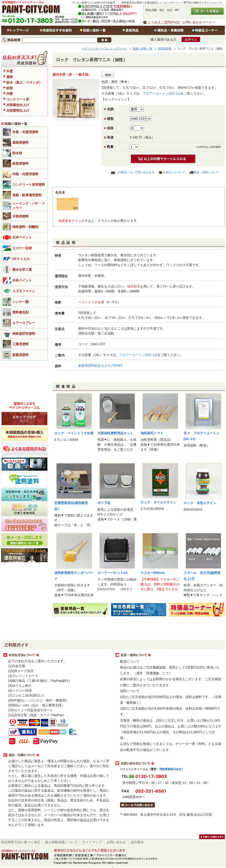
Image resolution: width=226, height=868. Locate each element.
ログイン (191, 39)
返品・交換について (57, 755)
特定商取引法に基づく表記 (21, 842)
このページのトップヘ (212, 837)
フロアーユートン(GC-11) (162, 93)
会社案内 (137, 842)
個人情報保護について (61, 842)
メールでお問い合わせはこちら (137, 805)
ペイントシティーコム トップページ (104, 49)
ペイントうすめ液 (91, 302)
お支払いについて (174, 172)
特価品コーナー (206, 30)
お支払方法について (57, 655)
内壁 (10, 94)
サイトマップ (92, 842)
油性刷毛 (134, 286)
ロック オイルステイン (158, 502)
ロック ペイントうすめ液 (74, 433)
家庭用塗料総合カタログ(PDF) (100, 366)
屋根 (10, 77)
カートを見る (207, 11)
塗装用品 (132, 30)
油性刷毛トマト (152, 433)
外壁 (10, 71)
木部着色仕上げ (18, 105)
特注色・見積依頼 (169, 30)
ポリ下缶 (104, 503)
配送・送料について (206, 172)
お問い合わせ (116, 842)
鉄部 (10, 88)
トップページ (20, 30)
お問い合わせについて (169, 763)
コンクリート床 (18, 99)
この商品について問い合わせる (135, 172)
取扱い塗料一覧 (94, 30)
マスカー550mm (153, 573)
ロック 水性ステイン (200, 503)
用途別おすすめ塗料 (57, 30)
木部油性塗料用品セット (115, 433)
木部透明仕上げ (18, 110)
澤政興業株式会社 (170, 769)
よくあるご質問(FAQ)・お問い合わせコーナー (182, 22)
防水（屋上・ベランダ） (24, 82)
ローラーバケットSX (113, 573)
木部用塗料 (165, 49)
